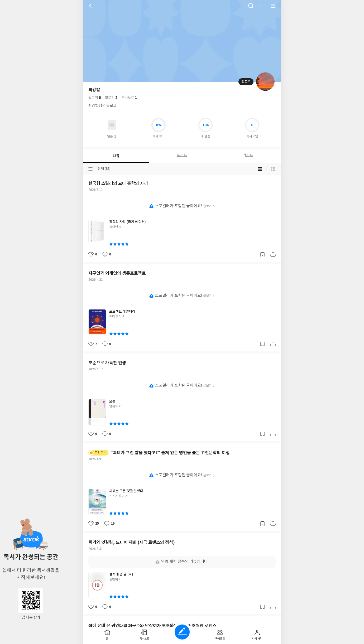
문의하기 (203, 216)
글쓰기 (182, 632)
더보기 (262, 6)
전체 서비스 (273, 6)
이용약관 (188, 216)
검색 (251, 6)
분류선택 (90, 169)
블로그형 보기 (260, 169)
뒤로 (91, 6)
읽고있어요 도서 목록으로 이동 (112, 125)
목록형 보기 (273, 169)
